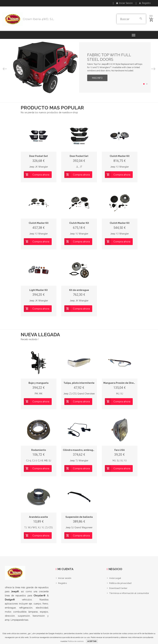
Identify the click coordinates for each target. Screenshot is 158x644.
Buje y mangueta (38, 383)
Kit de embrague (79, 290)
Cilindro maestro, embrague (79, 450)
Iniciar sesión (125, 3)
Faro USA (120, 450)
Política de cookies (76, 641)
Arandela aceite (38, 517)
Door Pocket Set (38, 156)
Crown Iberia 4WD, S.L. (39, 19)
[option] (79, 67)
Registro (145, 3)
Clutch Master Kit (120, 156)
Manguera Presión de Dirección (122, 383)
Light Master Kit (38, 290)
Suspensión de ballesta (79, 517)
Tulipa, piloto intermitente (79, 383)
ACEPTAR (92, 641)
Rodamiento (39, 450)
